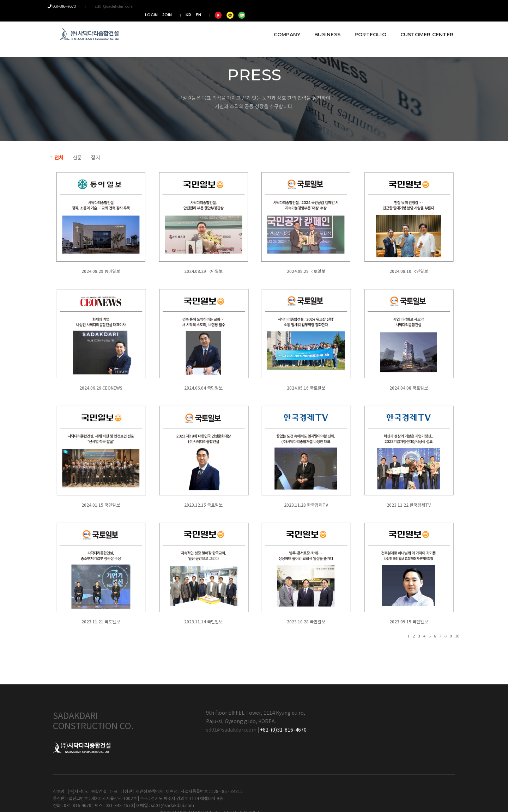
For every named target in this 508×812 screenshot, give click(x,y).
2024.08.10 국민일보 (408, 271)
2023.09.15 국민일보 (408, 622)
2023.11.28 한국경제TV (305, 505)
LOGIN (358, 6)
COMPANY (282, 25)
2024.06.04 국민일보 (203, 388)
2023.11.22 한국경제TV (408, 505)
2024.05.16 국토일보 (305, 388)
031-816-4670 (67, 6)
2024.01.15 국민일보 (101, 505)
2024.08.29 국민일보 (203, 271)
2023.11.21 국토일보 (101, 622)
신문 (77, 158)
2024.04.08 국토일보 (408, 388)
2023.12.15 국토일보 (203, 505)
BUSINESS (322, 25)
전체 (59, 158)
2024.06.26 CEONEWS (101, 388)
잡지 (96, 158)
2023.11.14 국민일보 (203, 622)
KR (395, 6)
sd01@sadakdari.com (111, 6)
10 (457, 636)
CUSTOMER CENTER (422, 25)
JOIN (373, 6)
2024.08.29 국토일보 (305, 271)
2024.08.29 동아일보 (101, 271)
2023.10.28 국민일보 (305, 622)
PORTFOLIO (365, 25)
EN (405, 6)
